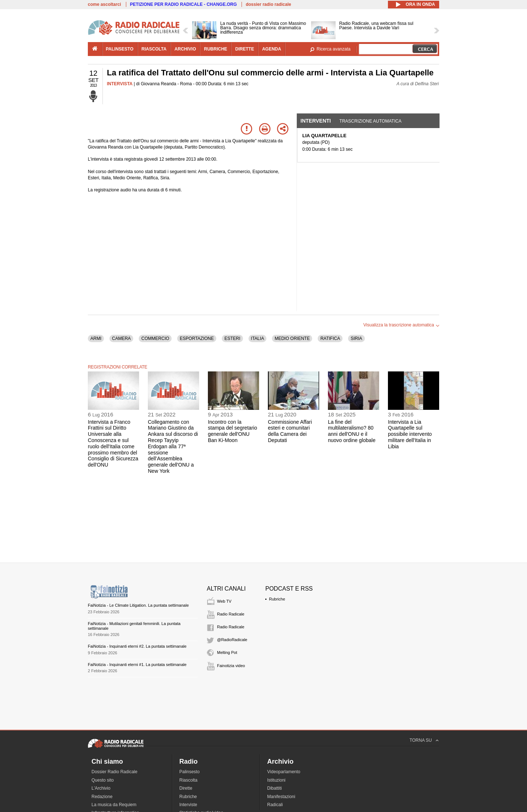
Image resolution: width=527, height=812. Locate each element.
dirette (245, 49)
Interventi (316, 121)
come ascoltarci (104, 4)
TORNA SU (421, 740)
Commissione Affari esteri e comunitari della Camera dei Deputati (290, 431)
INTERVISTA (120, 84)
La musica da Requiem (114, 805)
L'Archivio (101, 788)
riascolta (154, 49)
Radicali (275, 805)
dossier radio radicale (268, 4)
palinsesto (120, 49)
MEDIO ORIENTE (292, 338)
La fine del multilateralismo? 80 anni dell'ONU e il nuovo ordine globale (352, 431)
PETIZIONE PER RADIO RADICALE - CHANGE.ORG (183, 4)
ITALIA (258, 338)
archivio (185, 49)
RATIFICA (330, 338)
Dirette (186, 788)
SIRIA (356, 338)
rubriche (215, 49)
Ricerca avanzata (334, 49)
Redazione (102, 797)
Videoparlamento (284, 772)
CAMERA (121, 338)
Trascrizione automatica (370, 121)
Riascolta (188, 780)
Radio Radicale (231, 614)
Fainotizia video (231, 666)
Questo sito (103, 780)
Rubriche (277, 599)
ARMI (96, 338)
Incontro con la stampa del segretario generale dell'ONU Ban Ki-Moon (233, 431)
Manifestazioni (281, 797)
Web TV (224, 601)
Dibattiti (274, 788)
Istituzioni (276, 780)
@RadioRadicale (232, 640)
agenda (272, 49)
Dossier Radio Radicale (114, 772)
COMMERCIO (155, 338)
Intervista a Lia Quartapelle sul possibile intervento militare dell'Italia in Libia (410, 434)
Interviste (188, 805)
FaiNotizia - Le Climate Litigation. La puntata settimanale (138, 605)
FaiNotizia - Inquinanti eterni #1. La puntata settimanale (137, 665)
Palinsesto (189, 772)
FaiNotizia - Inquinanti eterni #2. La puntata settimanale (137, 646)
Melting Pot (227, 652)
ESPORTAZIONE (197, 338)
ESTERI (232, 338)
